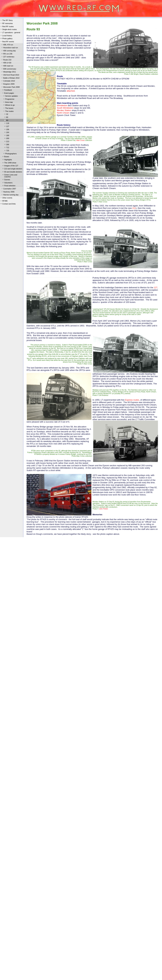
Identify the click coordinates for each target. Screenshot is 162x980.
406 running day (8, 51)
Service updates (10, 96)
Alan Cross (80, 140)
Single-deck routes (8, 30)
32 (6, 114)
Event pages (8, 93)
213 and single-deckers (12, 169)
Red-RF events (7, 42)
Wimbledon (62, 105)
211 (134, 208)
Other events (6, 198)
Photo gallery (6, 39)
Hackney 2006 (8, 192)
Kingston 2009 (8, 84)
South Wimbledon (65, 108)
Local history (6, 36)
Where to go (9, 105)
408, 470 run (7, 45)
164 (6, 133)
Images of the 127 (10, 166)
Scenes (6, 180)
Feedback (7, 90)
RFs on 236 (7, 54)
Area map (8, 102)
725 (6, 151)
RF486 (4, 201)
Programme (9, 99)
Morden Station (64, 110)
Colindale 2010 (8, 81)
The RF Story (6, 21)
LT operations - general (10, 33)
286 (6, 145)
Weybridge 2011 (8, 72)
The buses (8, 108)
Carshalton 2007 (9, 189)
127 (6, 127)
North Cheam (63, 113)
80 (6, 118)
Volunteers (7, 183)
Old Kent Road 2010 (10, 75)
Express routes (132, 400)
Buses (6, 157)
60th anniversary (9, 69)
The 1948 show (9, 163)
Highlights (7, 160)
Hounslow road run (9, 48)
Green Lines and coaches (10, 176)
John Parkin (104, 509)
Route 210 (6, 60)
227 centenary (8, 57)
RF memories (6, 24)
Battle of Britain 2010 (10, 78)
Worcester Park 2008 (10, 87)
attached (71, 91)
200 (6, 139)
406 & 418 (6, 63)
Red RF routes (7, 27)
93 (6, 121)
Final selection (9, 186)
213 (6, 142)
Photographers (10, 154)
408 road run (7, 66)
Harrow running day (10, 195)
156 (6, 130)
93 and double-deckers (12, 172)
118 (6, 124)
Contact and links (8, 204)
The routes (8, 112)
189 (6, 136)
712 (6, 148)
